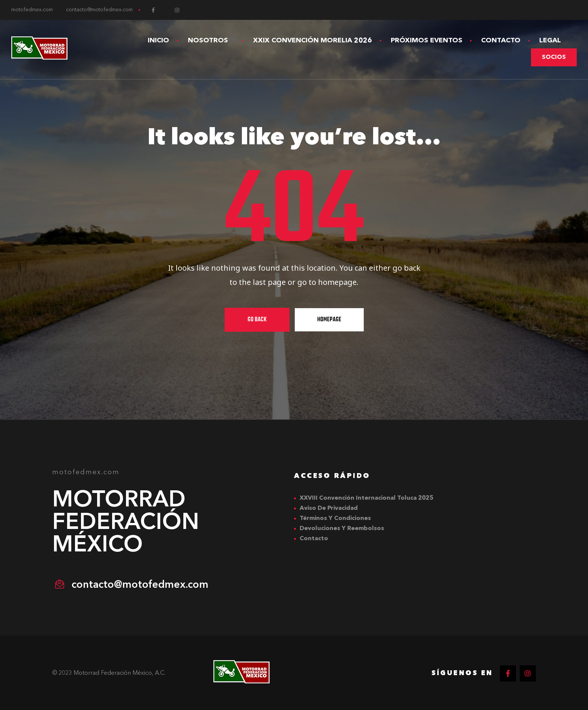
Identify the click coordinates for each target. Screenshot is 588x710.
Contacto (501, 40)
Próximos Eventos (427, 40)
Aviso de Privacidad (329, 508)
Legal (553, 40)
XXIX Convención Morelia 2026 (313, 40)
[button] (554, 57)
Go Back (257, 320)
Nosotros (211, 40)
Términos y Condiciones (335, 518)
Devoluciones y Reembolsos (342, 529)
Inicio (158, 40)
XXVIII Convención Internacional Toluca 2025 (366, 498)
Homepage (329, 320)
